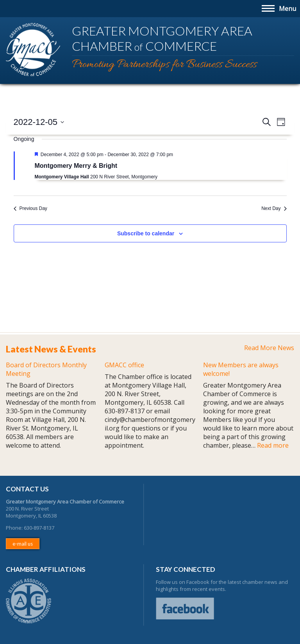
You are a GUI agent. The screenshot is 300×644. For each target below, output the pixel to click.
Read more (273, 445)
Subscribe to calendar (146, 233)
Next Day (274, 208)
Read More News (269, 348)
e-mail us (23, 544)
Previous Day (30, 208)
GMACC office (124, 365)
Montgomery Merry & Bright (76, 166)
